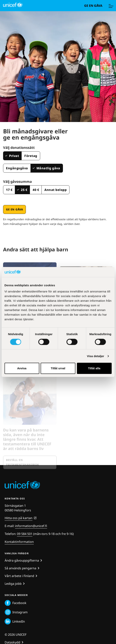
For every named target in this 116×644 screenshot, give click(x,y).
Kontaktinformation (19, 542)
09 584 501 (25, 534)
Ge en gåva (93, 6)
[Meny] (111, 6)
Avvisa (22, 368)
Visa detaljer (95, 356)
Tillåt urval (58, 368)
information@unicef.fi (31, 526)
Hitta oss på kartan (19, 518)
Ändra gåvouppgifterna (22, 560)
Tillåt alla (94, 368)
